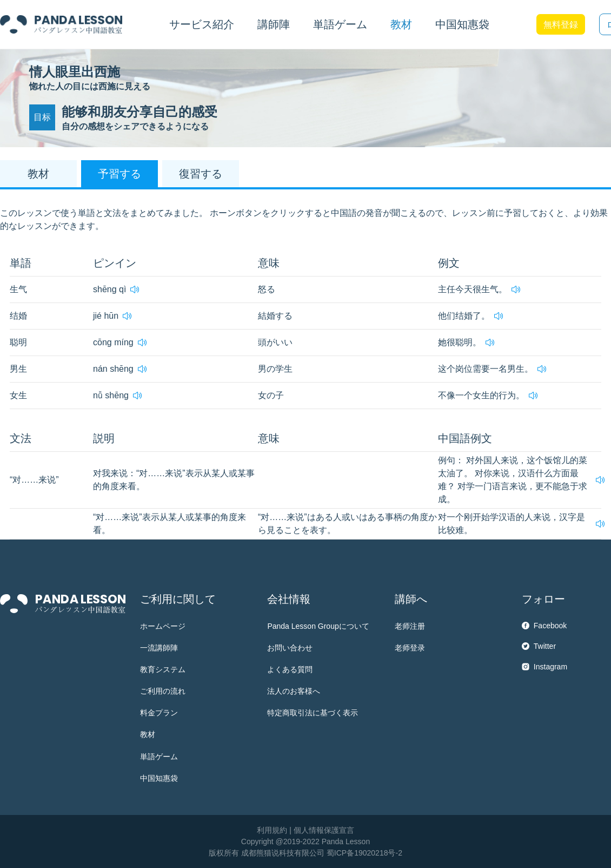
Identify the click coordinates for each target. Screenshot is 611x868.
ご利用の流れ (163, 691)
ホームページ (163, 626)
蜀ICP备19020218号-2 (364, 853)
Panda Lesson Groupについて (318, 626)
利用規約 (272, 830)
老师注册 (410, 626)
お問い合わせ (290, 648)
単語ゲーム (159, 757)
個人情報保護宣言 (324, 830)
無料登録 (561, 25)
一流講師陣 (159, 648)
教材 (148, 734)
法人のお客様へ (294, 691)
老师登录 (410, 648)
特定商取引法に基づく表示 (313, 713)
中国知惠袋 (462, 24)
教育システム (163, 669)
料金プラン (159, 713)
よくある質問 (290, 669)
